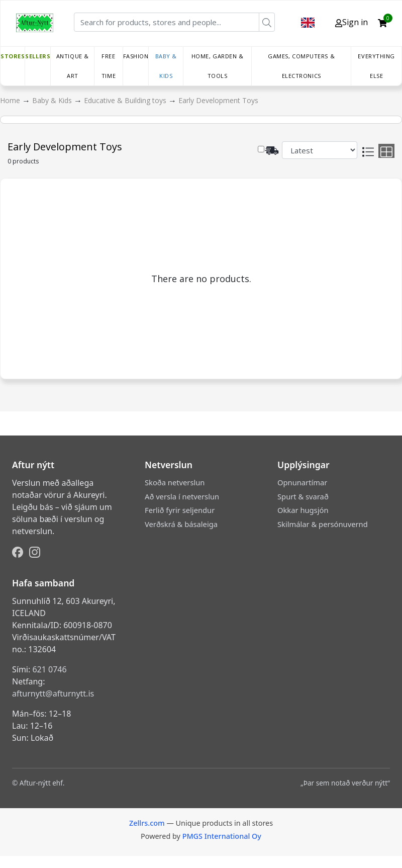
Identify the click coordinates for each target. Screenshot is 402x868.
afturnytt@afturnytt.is (53, 693)
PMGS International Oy (222, 836)
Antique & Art (73, 66)
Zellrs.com (147, 823)
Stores (13, 56)
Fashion (136, 56)
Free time (109, 66)
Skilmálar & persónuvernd (323, 524)
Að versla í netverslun (182, 496)
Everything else (376, 66)
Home (11, 100)
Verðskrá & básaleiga (181, 524)
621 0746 (49, 669)
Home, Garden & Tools (218, 66)
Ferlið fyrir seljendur (180, 510)
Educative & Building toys (126, 100)
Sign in (351, 22)
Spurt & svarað (303, 496)
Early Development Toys (218, 100)
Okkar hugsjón (303, 510)
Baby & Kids (166, 66)
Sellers (38, 56)
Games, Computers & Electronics (301, 66)
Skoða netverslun (175, 482)
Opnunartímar (302, 482)
